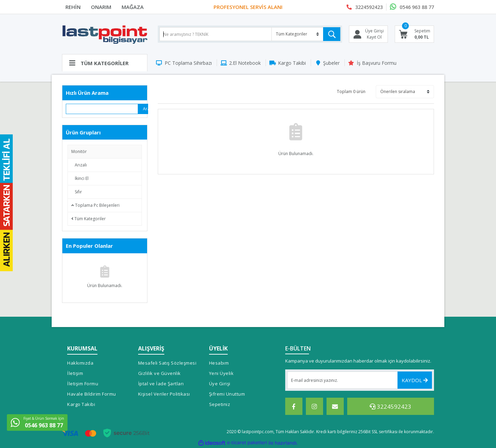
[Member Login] (368, 34)
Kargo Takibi (292, 63)
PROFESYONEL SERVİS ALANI (248, 7)
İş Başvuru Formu (377, 63)
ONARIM (101, 7)
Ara (146, 109)
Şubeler (331, 63)
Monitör (79, 151)
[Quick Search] (102, 109)
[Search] (250, 34)
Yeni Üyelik (221, 373)
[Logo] (105, 34)
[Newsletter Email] (360, 380)
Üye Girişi (220, 384)
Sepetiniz (220, 404)
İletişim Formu (83, 384)
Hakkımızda (80, 363)
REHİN (73, 7)
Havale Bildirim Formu (92, 394)
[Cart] (415, 34)
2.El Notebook (245, 63)
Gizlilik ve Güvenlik (159, 373)
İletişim (75, 373)
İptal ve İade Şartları (161, 384)
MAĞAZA (133, 7)
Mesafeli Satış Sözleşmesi (167, 363)
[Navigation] (105, 63)
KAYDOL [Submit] (415, 380)
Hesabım (219, 363)
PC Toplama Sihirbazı (188, 63)
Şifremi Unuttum (227, 394)
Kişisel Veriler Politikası (164, 394)
